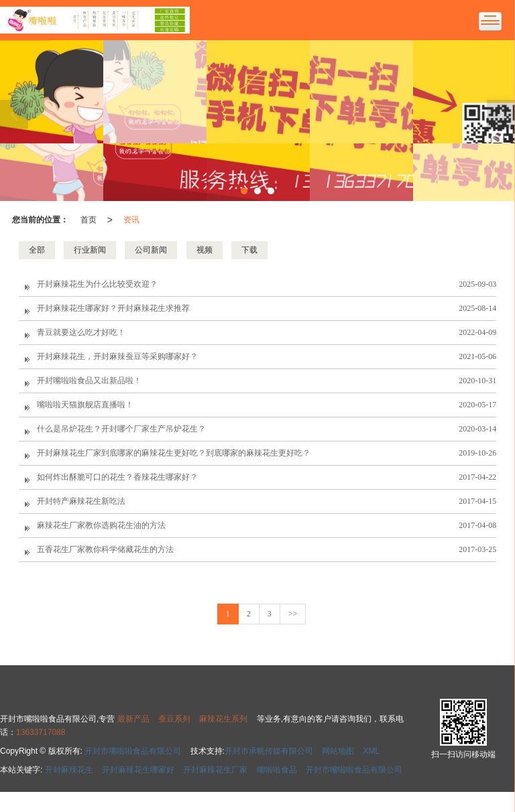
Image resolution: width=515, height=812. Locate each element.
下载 (249, 250)
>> (293, 614)
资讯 (131, 220)
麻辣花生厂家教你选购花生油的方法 (101, 525)
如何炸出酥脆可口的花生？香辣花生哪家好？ (117, 477)
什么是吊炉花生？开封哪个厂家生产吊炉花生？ (121, 429)
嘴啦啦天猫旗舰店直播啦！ (85, 405)
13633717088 (41, 732)
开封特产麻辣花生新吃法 (81, 501)
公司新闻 (151, 250)
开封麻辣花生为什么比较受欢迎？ (97, 284)
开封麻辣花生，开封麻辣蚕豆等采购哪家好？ (117, 356)
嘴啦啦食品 (277, 770)
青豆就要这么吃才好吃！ (81, 332)
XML (372, 751)
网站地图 (338, 751)
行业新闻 (90, 250)
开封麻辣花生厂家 (215, 770)
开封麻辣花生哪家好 (138, 770)
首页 (89, 220)
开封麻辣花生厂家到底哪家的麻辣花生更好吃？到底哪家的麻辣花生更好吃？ (174, 453)
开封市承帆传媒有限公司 (269, 751)
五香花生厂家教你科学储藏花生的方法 (105, 549)
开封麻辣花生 (69, 770)
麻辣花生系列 (223, 719)
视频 (205, 250)
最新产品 (133, 719)
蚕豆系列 (174, 719)
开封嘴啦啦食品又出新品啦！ (89, 381)
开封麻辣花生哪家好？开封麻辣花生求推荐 (113, 308)
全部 (37, 250)
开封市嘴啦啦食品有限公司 (133, 751)
